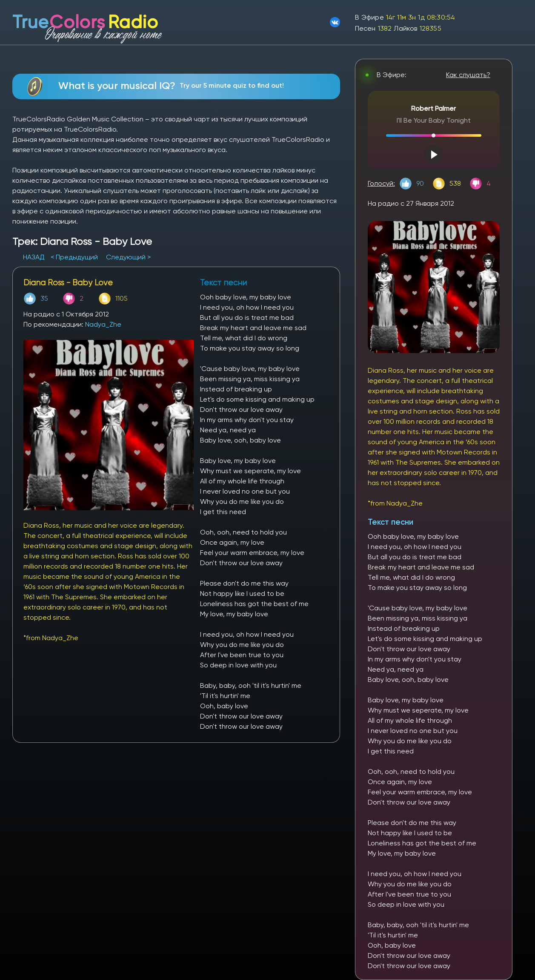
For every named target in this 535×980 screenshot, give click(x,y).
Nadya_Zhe (103, 324)
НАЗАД (35, 257)
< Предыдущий (74, 257)
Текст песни (391, 522)
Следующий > (128, 257)
